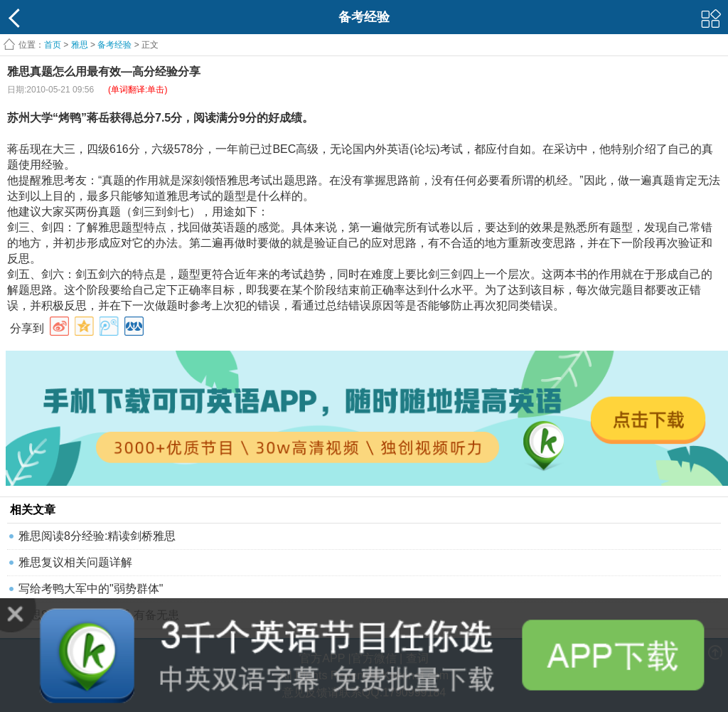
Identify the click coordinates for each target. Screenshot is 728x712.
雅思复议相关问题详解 (75, 562)
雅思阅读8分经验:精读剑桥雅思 (97, 536)
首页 (53, 45)
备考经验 (114, 45)
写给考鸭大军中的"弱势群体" (91, 589)
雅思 (80, 45)
